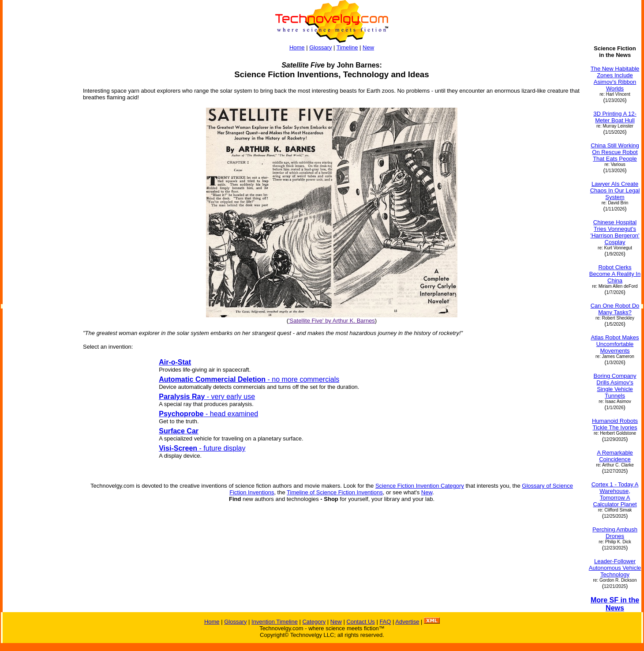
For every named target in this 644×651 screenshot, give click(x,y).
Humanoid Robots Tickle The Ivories (615, 424)
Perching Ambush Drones (615, 533)
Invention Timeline (275, 622)
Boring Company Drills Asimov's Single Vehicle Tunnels (615, 386)
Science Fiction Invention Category (420, 486)
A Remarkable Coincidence (615, 456)
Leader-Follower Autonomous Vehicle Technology (615, 568)
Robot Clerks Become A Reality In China (615, 274)
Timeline (347, 47)
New (368, 47)
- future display (202, 448)
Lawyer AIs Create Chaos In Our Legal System (615, 190)
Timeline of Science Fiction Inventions (335, 492)
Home (297, 47)
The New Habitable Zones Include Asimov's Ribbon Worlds (615, 79)
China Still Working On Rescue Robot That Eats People (615, 152)
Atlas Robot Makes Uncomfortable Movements (615, 344)
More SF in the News (615, 604)
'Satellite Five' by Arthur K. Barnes (332, 321)
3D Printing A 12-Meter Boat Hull (615, 117)
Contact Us (360, 622)
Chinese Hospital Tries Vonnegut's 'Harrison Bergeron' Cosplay (615, 232)
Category (314, 622)
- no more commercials (249, 379)
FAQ (385, 622)
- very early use (207, 397)
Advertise (407, 622)
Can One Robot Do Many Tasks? (615, 309)
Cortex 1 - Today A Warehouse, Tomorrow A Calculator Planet (615, 494)
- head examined (208, 414)
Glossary (320, 47)
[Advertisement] (39, 177)
